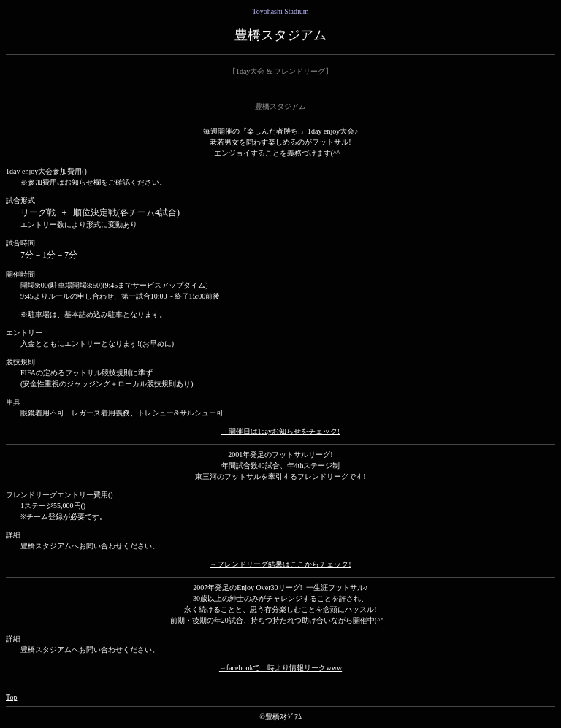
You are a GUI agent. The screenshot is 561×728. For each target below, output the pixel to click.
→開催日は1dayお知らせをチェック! (281, 431)
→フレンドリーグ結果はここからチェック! (280, 564)
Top (11, 697)
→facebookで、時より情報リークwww (280, 668)
